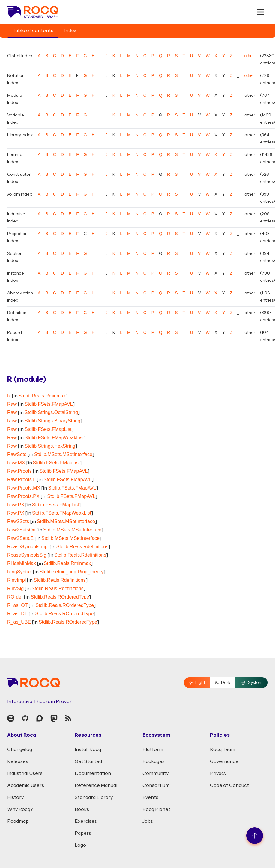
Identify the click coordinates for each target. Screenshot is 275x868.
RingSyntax (19, 572)
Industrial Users (25, 773)
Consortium (156, 785)
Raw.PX (16, 505)
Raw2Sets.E (20, 538)
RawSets (17, 454)
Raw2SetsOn (21, 530)
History (15, 797)
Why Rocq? (20, 809)
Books (82, 809)
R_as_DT (17, 614)
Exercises (86, 821)
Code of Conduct (229, 785)
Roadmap (18, 821)
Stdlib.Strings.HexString (50, 446)
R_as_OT (17, 605)
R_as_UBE (19, 622)
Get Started (88, 761)
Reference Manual (96, 785)
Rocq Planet (156, 809)
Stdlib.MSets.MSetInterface (63, 454)
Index (70, 31)
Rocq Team (223, 749)
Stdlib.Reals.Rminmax (42, 396)
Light (197, 683)
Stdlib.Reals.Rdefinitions (82, 547)
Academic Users (26, 785)
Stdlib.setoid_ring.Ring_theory (72, 572)
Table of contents (33, 31)
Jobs (148, 821)
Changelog (20, 749)
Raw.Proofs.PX (23, 496)
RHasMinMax (22, 563)
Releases (18, 761)
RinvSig (15, 588)
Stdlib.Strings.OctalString (51, 412)
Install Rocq (88, 749)
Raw (12, 404)
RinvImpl (16, 580)
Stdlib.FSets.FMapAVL (49, 404)
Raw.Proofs (19, 471)
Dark (223, 683)
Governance (224, 761)
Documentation (93, 773)
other (249, 56)
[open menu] (261, 12)
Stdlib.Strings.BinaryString (52, 421)
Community (155, 773)
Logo (80, 845)
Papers (83, 833)
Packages (154, 761)
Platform (153, 749)
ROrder (15, 597)
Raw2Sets (18, 521)
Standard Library (94, 797)
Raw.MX (16, 463)
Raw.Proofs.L (21, 480)
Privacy (218, 773)
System (251, 683)
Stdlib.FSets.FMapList (48, 429)
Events (150, 797)
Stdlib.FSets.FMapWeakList (54, 438)
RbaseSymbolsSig (27, 555)
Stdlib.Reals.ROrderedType (60, 597)
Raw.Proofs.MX (24, 488)
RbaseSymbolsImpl (28, 547)
